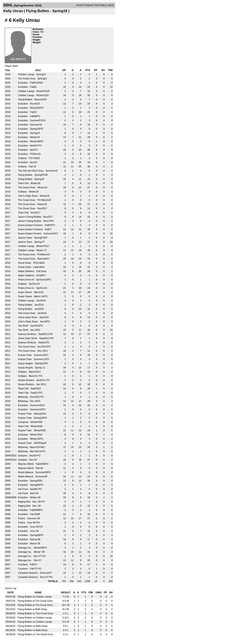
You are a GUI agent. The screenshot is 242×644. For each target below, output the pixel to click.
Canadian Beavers (28, 573)
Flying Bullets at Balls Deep (32, 609)
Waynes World (26, 464)
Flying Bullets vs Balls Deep (33, 626)
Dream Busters (26, 380)
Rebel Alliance (26, 472)
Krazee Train (25, 355)
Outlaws (23, 158)
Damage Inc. (25, 548)
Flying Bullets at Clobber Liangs (35, 597)
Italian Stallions (27, 271)
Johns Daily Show (28, 317)
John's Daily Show (28, 196)
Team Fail (24, 183)
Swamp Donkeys (28, 334)
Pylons (22, 518)
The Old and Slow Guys (31, 171)
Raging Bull (25, 502)
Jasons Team (26, 238)
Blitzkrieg (23, 401)
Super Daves (25, 292)
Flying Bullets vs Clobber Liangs (35, 618)
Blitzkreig (23, 397)
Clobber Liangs (27, 74)
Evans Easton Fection (30, 233)
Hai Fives (23, 489)
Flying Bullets (26, 99)
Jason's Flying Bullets (30, 217)
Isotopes (23, 455)
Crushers (23, 564)
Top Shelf (23, 326)
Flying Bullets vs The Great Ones (35, 613)
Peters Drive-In (26, 280)
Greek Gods (25, 263)
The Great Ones (27, 78)
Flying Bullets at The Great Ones (35, 601)
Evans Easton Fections (31, 225)
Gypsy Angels (26, 363)
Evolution (23, 83)
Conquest (24, 422)
